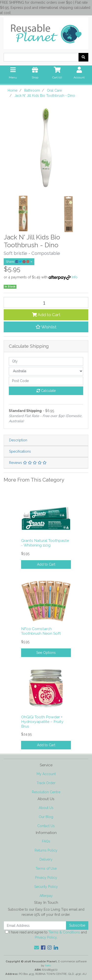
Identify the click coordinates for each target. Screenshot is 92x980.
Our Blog (46, 817)
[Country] (46, 371)
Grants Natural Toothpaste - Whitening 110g (45, 543)
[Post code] (46, 381)
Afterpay (46, 896)
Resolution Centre (46, 792)
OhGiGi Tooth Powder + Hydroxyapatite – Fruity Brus (42, 722)
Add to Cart (46, 315)
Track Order (46, 783)
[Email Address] (35, 925)
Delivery (46, 859)
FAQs (46, 841)
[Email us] (37, 948)
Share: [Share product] (18, 262)
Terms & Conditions (64, 932)
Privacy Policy (46, 878)
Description (18, 440)
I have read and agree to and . (46, 935)
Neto (48, 966)
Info (75, 277)
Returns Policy (46, 850)
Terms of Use (46, 868)
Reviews (28, 463)
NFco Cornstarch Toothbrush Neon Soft (41, 631)
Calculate (46, 391)
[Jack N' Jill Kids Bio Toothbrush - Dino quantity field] (46, 303)
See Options (46, 653)
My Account (46, 774)
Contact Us (46, 826)
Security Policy (46, 887)
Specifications (20, 451)
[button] (46, 327)
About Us (46, 808)
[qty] (46, 361)
